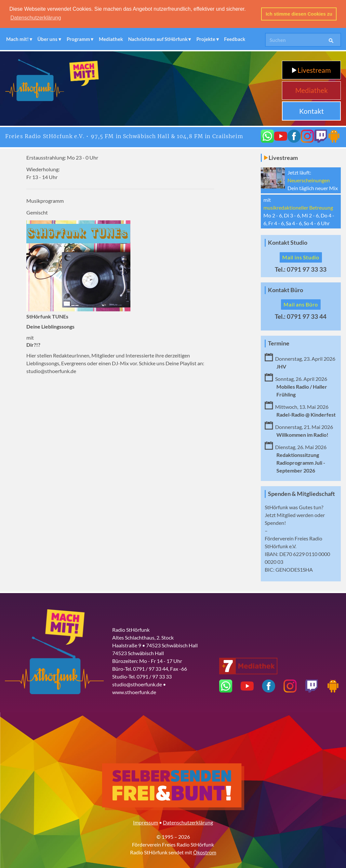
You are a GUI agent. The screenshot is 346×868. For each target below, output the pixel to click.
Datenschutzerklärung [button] (36, 18)
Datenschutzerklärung (188, 822)
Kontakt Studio (288, 242)
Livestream (311, 69)
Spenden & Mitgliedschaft (301, 493)
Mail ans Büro (301, 304)
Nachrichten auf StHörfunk (158, 38)
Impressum (146, 822)
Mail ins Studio (301, 257)
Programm (78, 38)
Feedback (235, 38)
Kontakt (312, 110)
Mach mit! (17, 38)
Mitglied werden (295, 514)
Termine (279, 343)
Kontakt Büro (286, 289)
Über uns (47, 38)
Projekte (206, 38)
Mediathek (111, 38)
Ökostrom (205, 852)
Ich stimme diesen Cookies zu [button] (299, 14)
